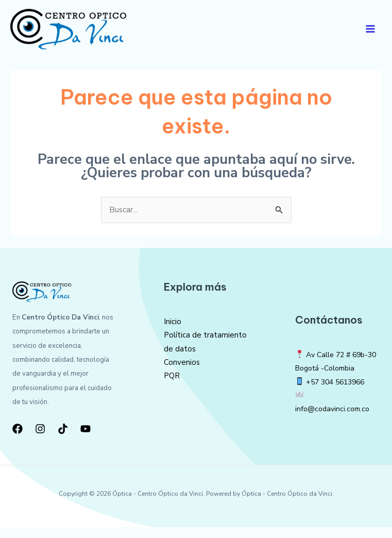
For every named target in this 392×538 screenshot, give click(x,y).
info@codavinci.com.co (334, 420)
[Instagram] (40, 440)
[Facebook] (18, 440)
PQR (172, 387)
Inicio (173, 332)
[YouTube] (86, 440)
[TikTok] (63, 440)
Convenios (182, 373)
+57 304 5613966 (338, 393)
